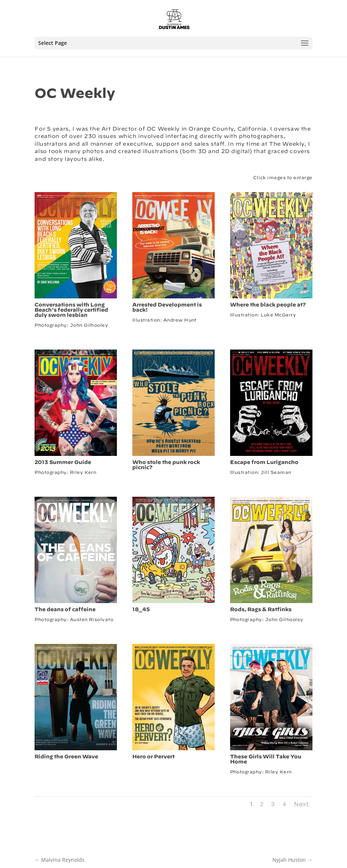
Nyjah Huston (292, 860)
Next (301, 804)
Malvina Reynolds (60, 860)
